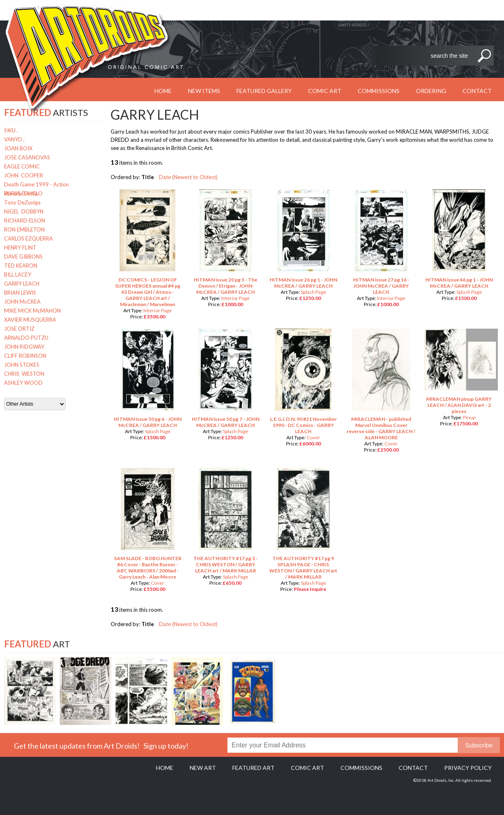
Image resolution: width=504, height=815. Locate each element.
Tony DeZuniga (22, 202)
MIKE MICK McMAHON (32, 311)
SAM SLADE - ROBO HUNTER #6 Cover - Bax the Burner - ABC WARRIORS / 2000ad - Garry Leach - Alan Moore (148, 568)
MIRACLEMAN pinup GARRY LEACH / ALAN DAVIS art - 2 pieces (459, 405)
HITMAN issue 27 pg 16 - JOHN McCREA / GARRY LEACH (381, 286)
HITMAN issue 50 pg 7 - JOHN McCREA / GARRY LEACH (226, 422)
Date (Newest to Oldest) (188, 177)
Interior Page (158, 310)
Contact (477, 91)
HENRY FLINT (20, 247)
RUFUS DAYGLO (23, 193)
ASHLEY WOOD (23, 383)
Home (165, 768)
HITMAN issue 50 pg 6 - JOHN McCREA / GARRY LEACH (148, 422)
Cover (313, 437)
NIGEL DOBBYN (24, 211)
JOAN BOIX (18, 148)
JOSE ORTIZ (19, 329)
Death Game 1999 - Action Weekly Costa (36, 185)
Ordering (431, 91)
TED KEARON (21, 266)
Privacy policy (468, 768)
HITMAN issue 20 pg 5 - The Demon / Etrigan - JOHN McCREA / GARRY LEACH (226, 286)
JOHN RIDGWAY (24, 347)
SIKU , (11, 130)
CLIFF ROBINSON (25, 356)
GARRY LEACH (22, 284)
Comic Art (325, 91)
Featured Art (253, 768)
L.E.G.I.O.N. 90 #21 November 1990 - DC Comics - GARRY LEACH (303, 425)
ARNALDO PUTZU (26, 338)
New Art (203, 768)
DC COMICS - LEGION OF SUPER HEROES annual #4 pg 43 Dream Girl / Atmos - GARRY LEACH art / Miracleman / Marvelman (148, 292)
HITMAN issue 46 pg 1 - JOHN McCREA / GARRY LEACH (459, 283)
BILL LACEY (18, 275)
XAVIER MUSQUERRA (30, 320)
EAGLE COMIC (22, 166)
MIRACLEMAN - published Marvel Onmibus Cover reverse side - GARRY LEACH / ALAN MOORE (381, 428)
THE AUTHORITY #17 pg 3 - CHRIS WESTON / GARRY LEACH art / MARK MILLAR (226, 564)
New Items (204, 91)
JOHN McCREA (22, 302)
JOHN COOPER (24, 175)
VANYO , (14, 139)
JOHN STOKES (22, 365)
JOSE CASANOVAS (27, 157)
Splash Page (313, 292)
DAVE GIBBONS (23, 257)
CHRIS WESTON (24, 374)
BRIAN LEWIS (20, 293)
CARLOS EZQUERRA (28, 238)
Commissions (379, 91)
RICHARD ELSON (25, 220)
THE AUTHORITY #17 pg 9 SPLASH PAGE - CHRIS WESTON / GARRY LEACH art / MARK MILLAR (303, 568)
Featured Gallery (264, 91)
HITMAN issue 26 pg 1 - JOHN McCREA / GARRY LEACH (303, 283)
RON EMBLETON (24, 229)
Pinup (469, 417)
